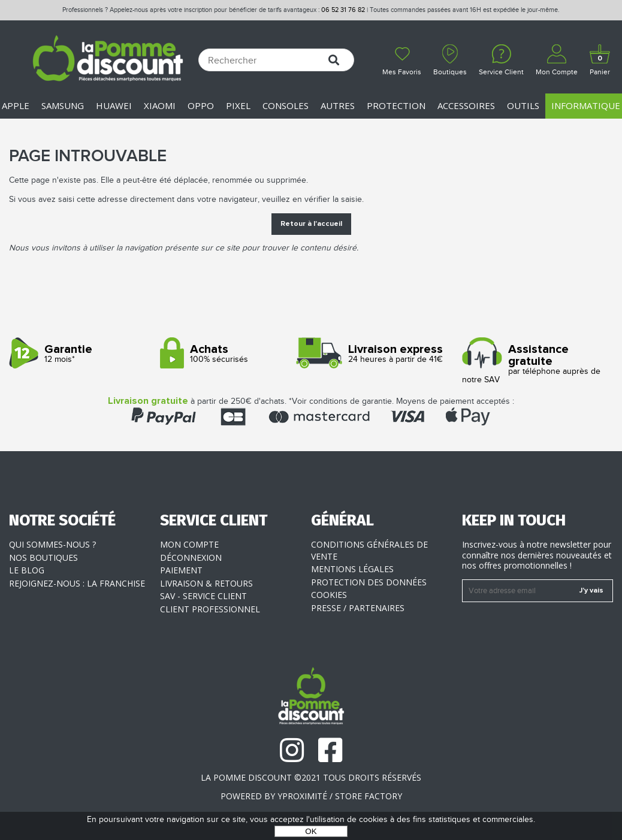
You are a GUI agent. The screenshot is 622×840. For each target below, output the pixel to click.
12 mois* (80, 354)
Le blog (27, 570)
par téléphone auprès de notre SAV (533, 364)
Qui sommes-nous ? (52, 544)
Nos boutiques (43, 558)
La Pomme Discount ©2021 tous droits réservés (311, 777)
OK (311, 831)
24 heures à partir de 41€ (382, 354)
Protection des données (369, 582)
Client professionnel (210, 609)
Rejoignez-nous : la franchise (77, 583)
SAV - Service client (203, 596)
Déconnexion (191, 558)
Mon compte (189, 544)
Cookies (329, 595)
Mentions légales (352, 569)
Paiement (181, 570)
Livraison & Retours (206, 583)
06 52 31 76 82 (343, 10)
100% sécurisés (231, 354)
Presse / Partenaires (358, 608)
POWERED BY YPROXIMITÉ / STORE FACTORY (311, 796)
